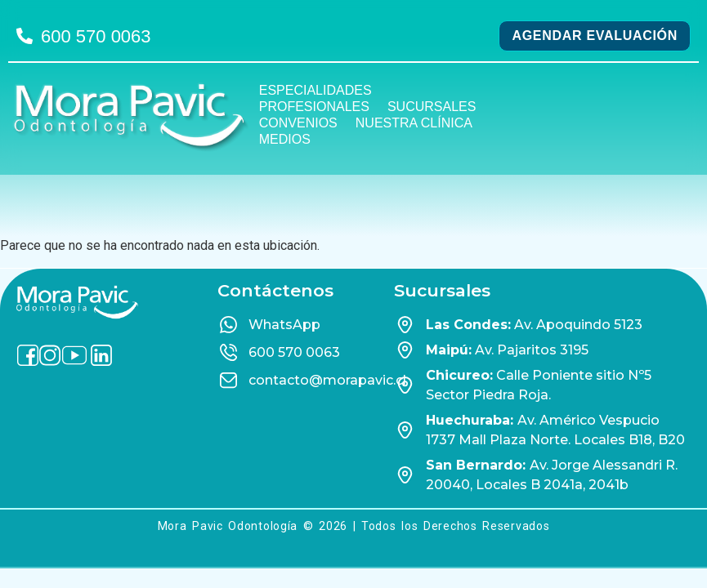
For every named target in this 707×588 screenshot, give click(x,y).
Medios (285, 139)
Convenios (298, 123)
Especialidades (315, 90)
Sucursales (432, 107)
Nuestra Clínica (414, 123)
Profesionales (314, 107)
